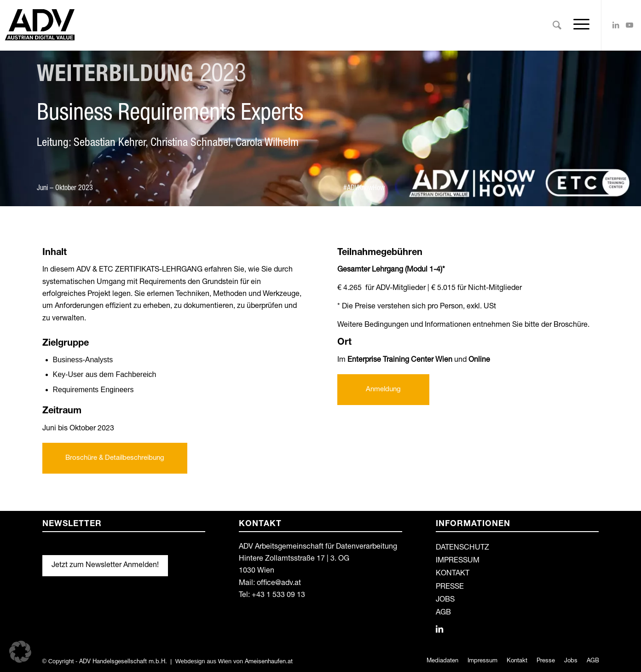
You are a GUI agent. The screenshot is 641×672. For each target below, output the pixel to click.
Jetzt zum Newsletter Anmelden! (105, 566)
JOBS (445, 600)
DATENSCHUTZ (462, 548)
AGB (443, 613)
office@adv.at (279, 584)
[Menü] (578, 25)
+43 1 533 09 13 (278, 596)
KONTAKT (453, 574)
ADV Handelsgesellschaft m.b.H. (123, 662)
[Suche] (557, 25)
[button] (20, 652)
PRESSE (450, 587)
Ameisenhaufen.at (269, 662)
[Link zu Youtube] (629, 25)
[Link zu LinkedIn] (616, 25)
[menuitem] (557, 25)
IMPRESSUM (458, 561)
